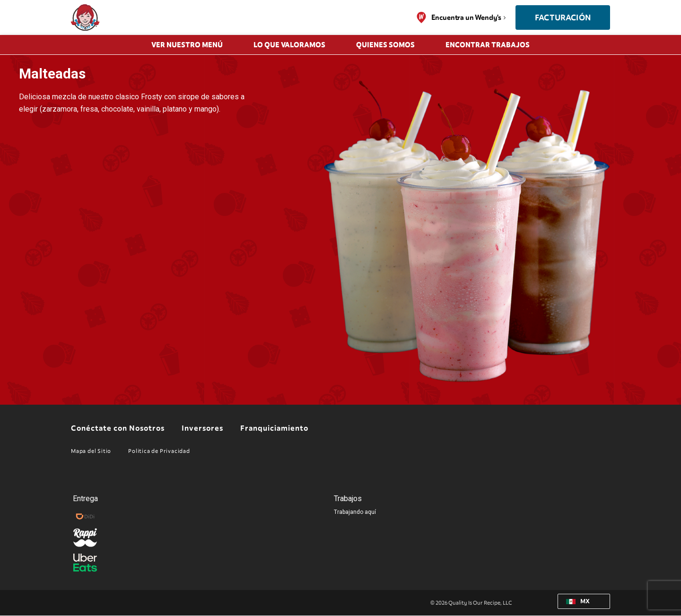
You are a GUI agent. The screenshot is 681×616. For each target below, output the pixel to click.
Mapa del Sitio (91, 451)
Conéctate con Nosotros (118, 429)
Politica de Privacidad (159, 451)
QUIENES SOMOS (385, 45)
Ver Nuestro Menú (187, 45)
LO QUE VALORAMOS (289, 45)
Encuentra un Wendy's (466, 17)
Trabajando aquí (355, 512)
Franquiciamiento (274, 429)
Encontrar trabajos (488, 45)
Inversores (202, 429)
